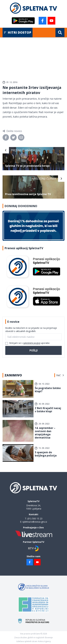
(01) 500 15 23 (35, 519)
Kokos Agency (44, 641)
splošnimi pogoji (32, 343)
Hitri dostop (18, 32)
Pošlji (34, 350)
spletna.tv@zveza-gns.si (35, 522)
